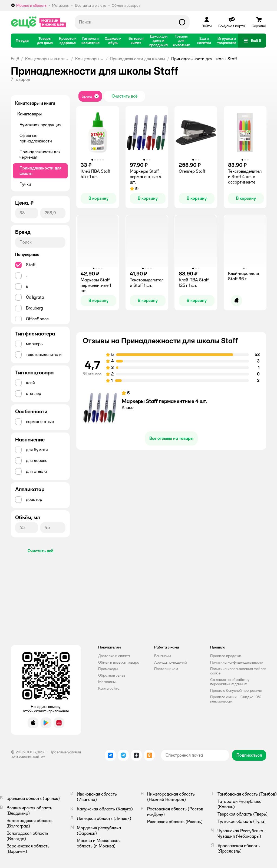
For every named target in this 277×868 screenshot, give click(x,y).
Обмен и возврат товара (119, 662)
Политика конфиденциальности (237, 662)
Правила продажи (226, 656)
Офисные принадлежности (36, 138)
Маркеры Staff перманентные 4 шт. (164, 401)
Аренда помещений (171, 662)
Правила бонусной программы (236, 690)
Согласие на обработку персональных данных (230, 682)
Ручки (25, 184)
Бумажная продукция (40, 125)
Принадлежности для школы (137, 59)
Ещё (15, 59)
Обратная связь (112, 675)
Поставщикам (166, 669)
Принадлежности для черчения (40, 154)
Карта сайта (109, 688)
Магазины (107, 682)
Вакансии (163, 656)
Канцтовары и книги (45, 59)
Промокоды (108, 669)
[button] (252, 41)
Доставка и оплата (114, 656)
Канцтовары (87, 59)
